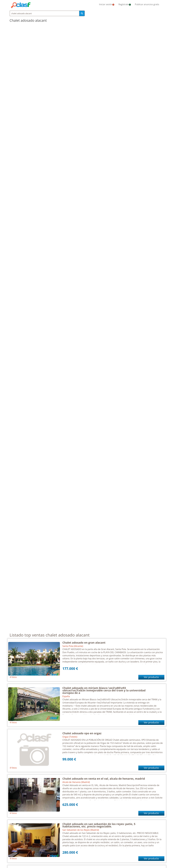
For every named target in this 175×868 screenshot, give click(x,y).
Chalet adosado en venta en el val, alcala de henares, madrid (104, 779)
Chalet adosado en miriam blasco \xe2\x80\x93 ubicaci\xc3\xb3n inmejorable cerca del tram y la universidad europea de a (104, 690)
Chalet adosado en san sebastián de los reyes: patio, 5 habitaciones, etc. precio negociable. (99, 825)
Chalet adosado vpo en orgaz (82, 733)
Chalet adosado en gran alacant (84, 643)
